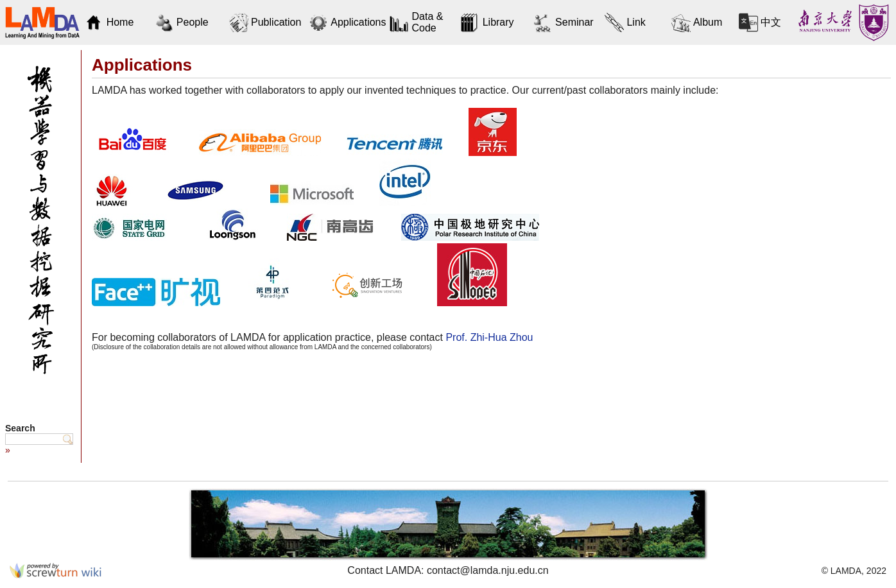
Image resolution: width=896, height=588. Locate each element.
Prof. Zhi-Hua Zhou (489, 337)
